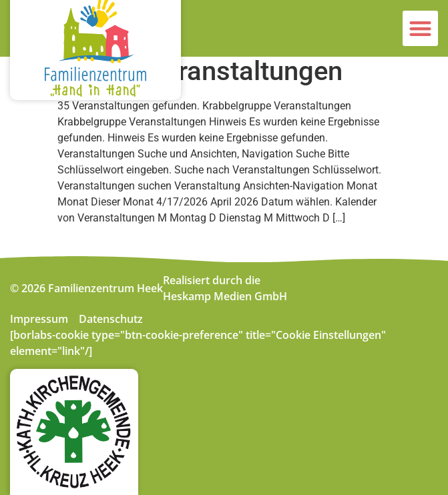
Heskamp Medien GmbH (225, 296)
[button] (420, 28)
